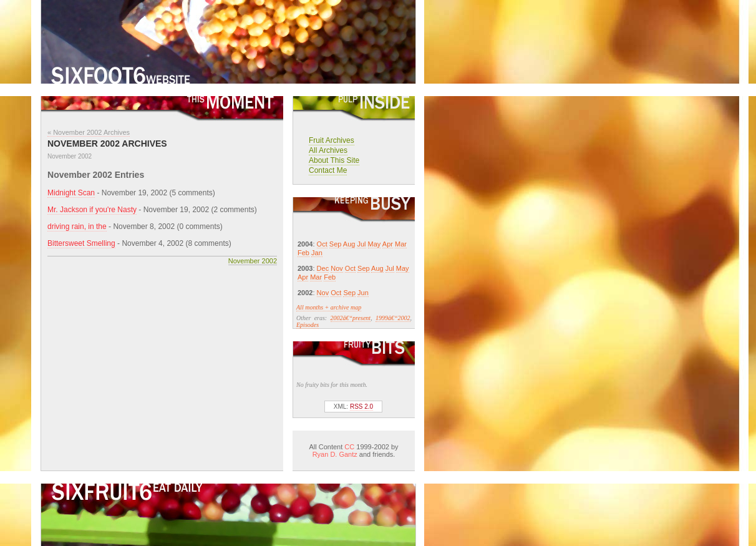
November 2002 (253, 261)
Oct (322, 244)
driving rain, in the (77, 227)
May (375, 244)
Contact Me (328, 170)
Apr (388, 244)
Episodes (308, 325)
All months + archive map (329, 307)
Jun (363, 293)
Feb (303, 253)
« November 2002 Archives (89, 132)
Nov (337, 268)
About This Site (334, 160)
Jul (361, 244)
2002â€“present (351, 318)
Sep (336, 244)
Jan (317, 253)
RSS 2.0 (361, 407)
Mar (401, 244)
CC (349, 447)
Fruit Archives (332, 140)
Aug (349, 244)
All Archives (328, 150)
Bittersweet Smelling (81, 243)
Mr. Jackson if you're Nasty (92, 210)
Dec (323, 268)
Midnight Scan (71, 193)
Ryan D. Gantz (335, 454)
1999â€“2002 (393, 318)
